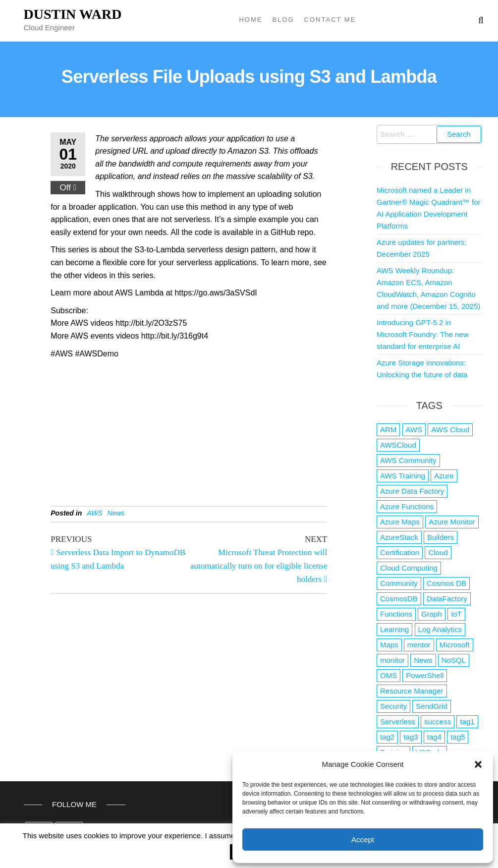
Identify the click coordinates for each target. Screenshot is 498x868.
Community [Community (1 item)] (399, 583)
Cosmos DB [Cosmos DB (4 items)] (446, 583)
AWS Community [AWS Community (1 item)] (408, 460)
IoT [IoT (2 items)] (456, 614)
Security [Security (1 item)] (393, 706)
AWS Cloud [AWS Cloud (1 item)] (450, 430)
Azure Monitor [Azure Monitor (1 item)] (452, 522)
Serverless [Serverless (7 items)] (398, 722)
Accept (363, 839)
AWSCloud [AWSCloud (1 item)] (398, 445)
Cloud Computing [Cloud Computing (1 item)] (409, 568)
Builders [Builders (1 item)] (441, 537)
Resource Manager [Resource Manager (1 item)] (412, 691)
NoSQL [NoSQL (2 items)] (454, 660)
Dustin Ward (73, 14)
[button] (478, 764)
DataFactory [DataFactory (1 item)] (447, 599)
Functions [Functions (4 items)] (396, 614)
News (116, 513)
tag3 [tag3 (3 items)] (411, 737)
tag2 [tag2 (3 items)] (387, 737)
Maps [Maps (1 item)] (389, 645)
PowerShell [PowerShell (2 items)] (425, 675)
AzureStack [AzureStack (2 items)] (399, 537)
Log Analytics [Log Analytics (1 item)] (440, 629)
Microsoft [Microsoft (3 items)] (455, 645)
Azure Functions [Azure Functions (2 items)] (407, 506)
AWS (95, 513)
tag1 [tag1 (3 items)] (467, 722)
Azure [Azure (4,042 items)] (444, 476)
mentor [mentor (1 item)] (419, 645)
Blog (283, 20)
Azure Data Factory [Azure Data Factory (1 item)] (412, 491)
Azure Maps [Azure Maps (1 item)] (400, 522)
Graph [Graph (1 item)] (432, 614)
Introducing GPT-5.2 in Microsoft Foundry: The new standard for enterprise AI (423, 334)
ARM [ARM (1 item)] (388, 430)
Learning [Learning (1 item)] (394, 629)
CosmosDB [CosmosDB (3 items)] (399, 599)
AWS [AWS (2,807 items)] (414, 430)
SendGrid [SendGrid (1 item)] (431, 706)
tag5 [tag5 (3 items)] (458, 737)
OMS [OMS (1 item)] (388, 675)
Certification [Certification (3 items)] (400, 552)
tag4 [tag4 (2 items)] (434, 737)
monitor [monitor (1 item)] (392, 660)
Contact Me (330, 20)
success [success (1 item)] (438, 722)
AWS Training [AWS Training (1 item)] (403, 476)
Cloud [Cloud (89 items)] (438, 552)
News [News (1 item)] (423, 660)
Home (250, 20)
